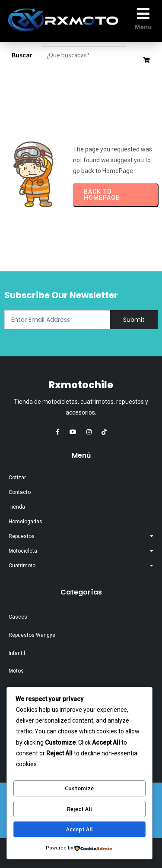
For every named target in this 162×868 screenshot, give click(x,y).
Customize (79, 788)
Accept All (79, 829)
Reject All (79, 809)
